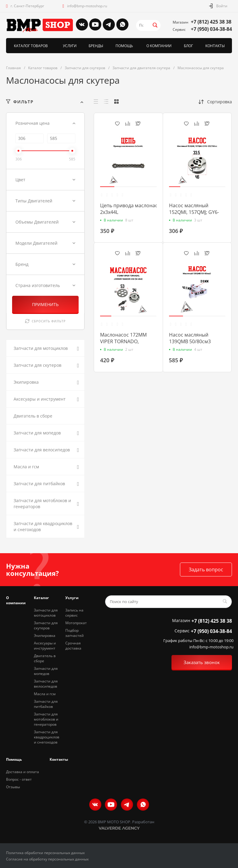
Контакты (59, 759)
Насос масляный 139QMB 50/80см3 (190, 338)
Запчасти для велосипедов (46, 684)
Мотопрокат (76, 623)
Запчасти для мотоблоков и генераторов (46, 719)
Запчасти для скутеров (46, 625)
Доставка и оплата (23, 772)
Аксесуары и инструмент (45, 646)
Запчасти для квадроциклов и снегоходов (47, 737)
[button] (107, 187)
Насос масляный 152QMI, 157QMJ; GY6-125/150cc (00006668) (194, 212)
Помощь (14, 759)
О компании (16, 600)
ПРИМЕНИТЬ (45, 304)
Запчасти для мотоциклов (46, 613)
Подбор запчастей (75, 633)
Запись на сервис (74, 613)
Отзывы (13, 787)
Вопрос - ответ (19, 779)
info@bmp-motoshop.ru (87, 6)
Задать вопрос (206, 570)
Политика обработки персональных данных (45, 853)
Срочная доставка (73, 646)
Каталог (41, 598)
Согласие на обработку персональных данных (47, 859)
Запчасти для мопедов (46, 671)
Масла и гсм (45, 694)
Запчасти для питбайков (46, 704)
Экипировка (45, 636)
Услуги (72, 598)
